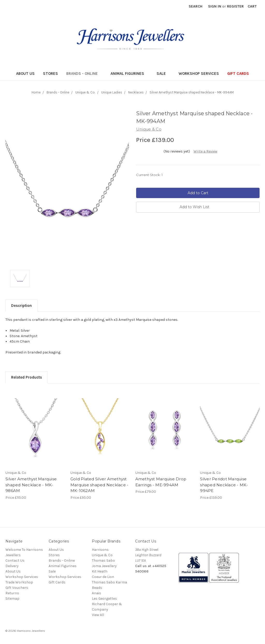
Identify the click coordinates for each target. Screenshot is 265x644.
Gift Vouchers (17, 588)
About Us (25, 74)
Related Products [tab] (27, 377)
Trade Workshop (19, 582)
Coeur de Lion (103, 577)
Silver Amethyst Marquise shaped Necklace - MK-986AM (31, 485)
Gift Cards (238, 74)
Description (21, 306)
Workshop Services (199, 74)
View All (98, 615)
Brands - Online (84, 74)
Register (235, 6)
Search (196, 6)
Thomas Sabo (103, 560)
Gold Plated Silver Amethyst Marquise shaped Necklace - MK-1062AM (100, 485)
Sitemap (12, 599)
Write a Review (205, 151)
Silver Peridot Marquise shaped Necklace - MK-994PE (224, 485)
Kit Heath (100, 571)
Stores (50, 74)
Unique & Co (102, 555)
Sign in (215, 6)
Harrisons (100, 550)
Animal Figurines (130, 74)
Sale (163, 74)
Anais (97, 593)
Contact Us (15, 560)
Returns (12, 593)
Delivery (12, 566)
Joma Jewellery (104, 566)
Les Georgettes (104, 599)
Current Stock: (149, 175)
